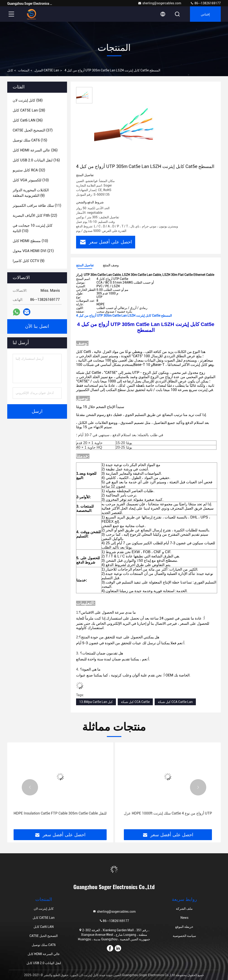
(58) (28, 100)
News (184, 918)
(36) (28, 120)
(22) (35, 215)
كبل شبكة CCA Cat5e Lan (175, 702)
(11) (37, 205)
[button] (30, 787)
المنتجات (24, 70)
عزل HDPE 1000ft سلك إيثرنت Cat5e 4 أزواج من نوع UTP (168, 813)
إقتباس (205, 14)
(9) (31, 193)
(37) (33, 130)
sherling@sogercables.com (160, 3)
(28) (29, 110)
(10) (31, 180)
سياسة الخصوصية (184, 936)
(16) (36, 160)
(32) (29, 170)
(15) (30, 140)
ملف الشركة (184, 909)
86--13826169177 (205, 3)
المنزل (39, 70)
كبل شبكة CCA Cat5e (135, 702)
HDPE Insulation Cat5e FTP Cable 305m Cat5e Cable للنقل (60, 813)
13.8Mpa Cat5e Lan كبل (96, 702)
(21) (33, 251)
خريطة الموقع (184, 927)
